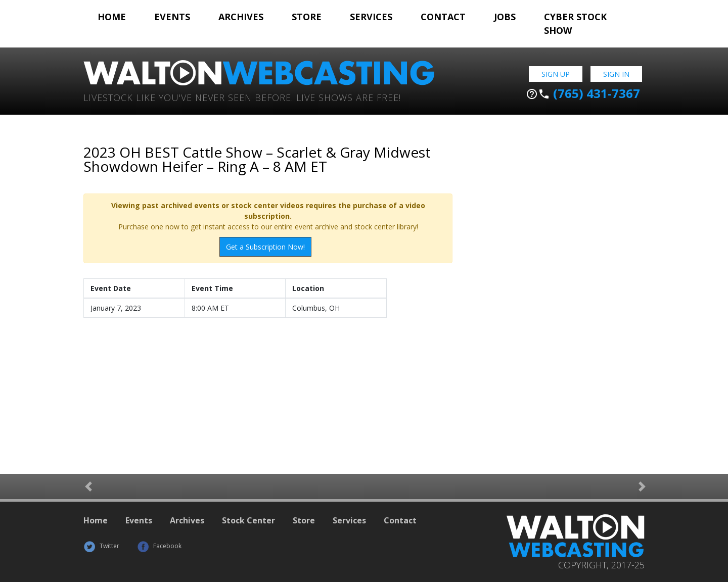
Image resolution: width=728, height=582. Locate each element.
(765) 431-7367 (583, 93)
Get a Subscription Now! (265, 247)
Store (307, 17)
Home (112, 17)
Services (371, 17)
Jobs (505, 17)
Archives (241, 17)
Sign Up (556, 74)
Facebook (159, 546)
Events (172, 17)
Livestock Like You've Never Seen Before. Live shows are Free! (242, 97)
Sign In (616, 74)
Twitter (101, 546)
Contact (443, 17)
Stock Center (248, 520)
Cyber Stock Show (575, 23)
